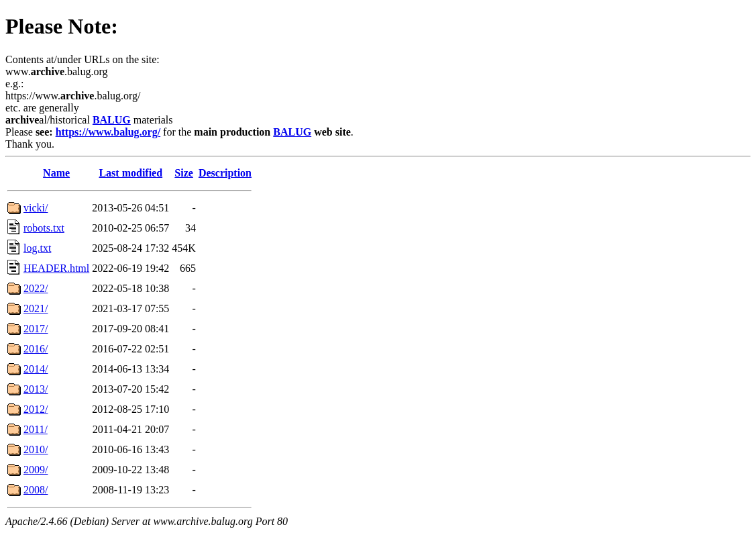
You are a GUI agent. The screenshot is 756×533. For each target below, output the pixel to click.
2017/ (36, 329)
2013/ (36, 389)
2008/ (36, 490)
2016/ (36, 349)
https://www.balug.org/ (108, 132)
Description (225, 173)
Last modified (130, 173)
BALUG (112, 120)
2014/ (36, 369)
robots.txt (44, 228)
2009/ (36, 470)
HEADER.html (56, 268)
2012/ (36, 409)
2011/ (36, 429)
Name (56, 173)
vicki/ (36, 208)
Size (184, 173)
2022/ (36, 288)
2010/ (36, 449)
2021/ (36, 308)
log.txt (37, 248)
